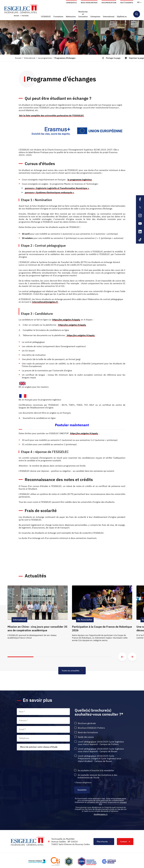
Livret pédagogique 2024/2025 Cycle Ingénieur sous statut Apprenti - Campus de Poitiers (101, 743)
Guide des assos (86, 737)
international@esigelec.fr (45, 302)
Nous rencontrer (89, 3)
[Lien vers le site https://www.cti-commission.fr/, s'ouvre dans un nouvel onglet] (55, 861)
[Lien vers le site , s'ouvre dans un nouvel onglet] (69, 861)
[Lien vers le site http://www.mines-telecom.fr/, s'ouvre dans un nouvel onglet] (37, 861)
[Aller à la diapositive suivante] (132, 657)
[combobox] (43, 747)
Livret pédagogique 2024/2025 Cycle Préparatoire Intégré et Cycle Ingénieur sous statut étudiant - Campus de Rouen (100, 758)
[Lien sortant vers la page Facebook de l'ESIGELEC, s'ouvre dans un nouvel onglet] (140, 199)
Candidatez (71, 3)
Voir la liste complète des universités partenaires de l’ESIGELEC (51, 115)
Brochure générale (87, 723)
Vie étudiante (127, 3)
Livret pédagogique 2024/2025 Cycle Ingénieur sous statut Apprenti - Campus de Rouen (101, 750)
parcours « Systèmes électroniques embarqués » (49, 192)
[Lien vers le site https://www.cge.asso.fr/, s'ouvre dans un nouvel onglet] (109, 861)
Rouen (16, 16)
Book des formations (88, 732)
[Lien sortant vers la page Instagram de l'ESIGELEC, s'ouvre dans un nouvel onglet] (140, 215)
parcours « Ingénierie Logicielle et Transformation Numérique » (57, 188)
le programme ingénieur (80, 180)
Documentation (109, 3)
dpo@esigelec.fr (101, 814)
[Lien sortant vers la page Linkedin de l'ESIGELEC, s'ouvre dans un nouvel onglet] (140, 232)
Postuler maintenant (72, 425)
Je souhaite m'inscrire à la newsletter (96, 770)
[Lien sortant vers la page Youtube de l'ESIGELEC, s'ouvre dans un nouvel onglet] (140, 223)
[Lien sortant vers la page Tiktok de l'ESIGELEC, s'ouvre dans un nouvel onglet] (140, 240)
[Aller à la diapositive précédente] (122, 657)
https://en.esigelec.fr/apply (66, 320)
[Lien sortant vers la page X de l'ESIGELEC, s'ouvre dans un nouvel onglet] (140, 207)
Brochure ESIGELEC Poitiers (91, 728)
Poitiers (25, 16)
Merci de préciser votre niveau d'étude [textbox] (39, 747)
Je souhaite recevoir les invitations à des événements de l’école (97, 776)
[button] (46, 17)
